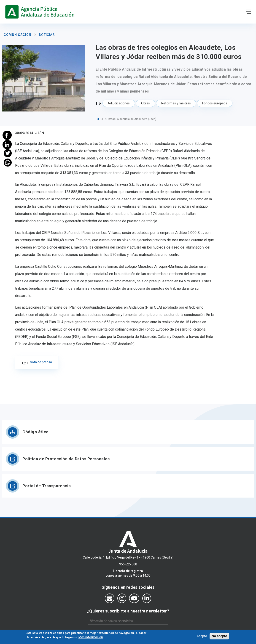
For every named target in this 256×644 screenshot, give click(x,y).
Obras (146, 103)
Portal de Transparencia (47, 486)
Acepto (202, 637)
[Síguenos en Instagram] (122, 598)
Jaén (40, 133)
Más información (91, 638)
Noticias (47, 35)
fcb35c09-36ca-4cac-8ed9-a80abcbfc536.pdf (37, 363)
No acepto (219, 637)
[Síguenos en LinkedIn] (147, 598)
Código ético (36, 432)
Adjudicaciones (119, 103)
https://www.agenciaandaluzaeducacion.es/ (41, 12)
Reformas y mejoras (176, 103)
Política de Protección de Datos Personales (66, 459)
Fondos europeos (215, 103)
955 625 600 (128, 564)
